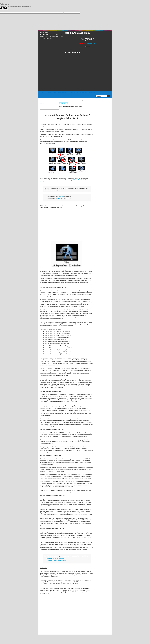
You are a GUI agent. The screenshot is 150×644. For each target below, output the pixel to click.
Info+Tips (92, 93)
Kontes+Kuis (84, 93)
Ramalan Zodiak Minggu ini (67, 180)
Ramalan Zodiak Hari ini (50, 180)
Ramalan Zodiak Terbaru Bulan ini (57, 561)
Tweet (42, 103)
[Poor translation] (5, 8)
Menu (43, 93)
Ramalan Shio (74, 93)
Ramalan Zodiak (63, 93)
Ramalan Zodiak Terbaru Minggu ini (57, 558)
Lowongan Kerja (51, 93)
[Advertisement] (87, 73)
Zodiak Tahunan (63, 103)
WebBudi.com (45, 32)
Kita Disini (61, 197)
